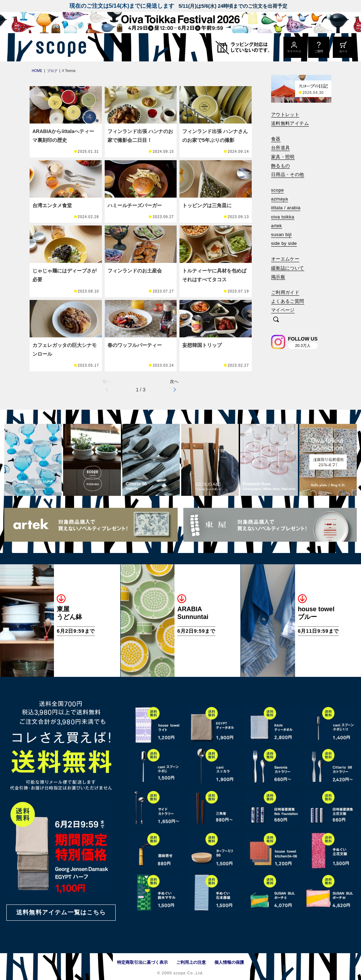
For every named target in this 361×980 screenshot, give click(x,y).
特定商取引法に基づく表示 (142, 962)
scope (278, 190)
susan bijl (281, 235)
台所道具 (281, 148)
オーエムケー (285, 259)
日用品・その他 (288, 175)
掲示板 (278, 277)
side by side (284, 243)
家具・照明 (283, 157)
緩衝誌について (288, 268)
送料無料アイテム (290, 123)
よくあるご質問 (288, 301)
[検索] (276, 320)
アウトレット (285, 115)
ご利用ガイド (285, 292)
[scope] (59, 47)
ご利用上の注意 (191, 962)
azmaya (280, 199)
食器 (276, 139)
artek (277, 226)
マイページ (283, 310)
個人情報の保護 (229, 962)
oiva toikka (283, 217)
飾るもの (281, 166)
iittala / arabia (286, 208)
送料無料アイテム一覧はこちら (61, 912)
